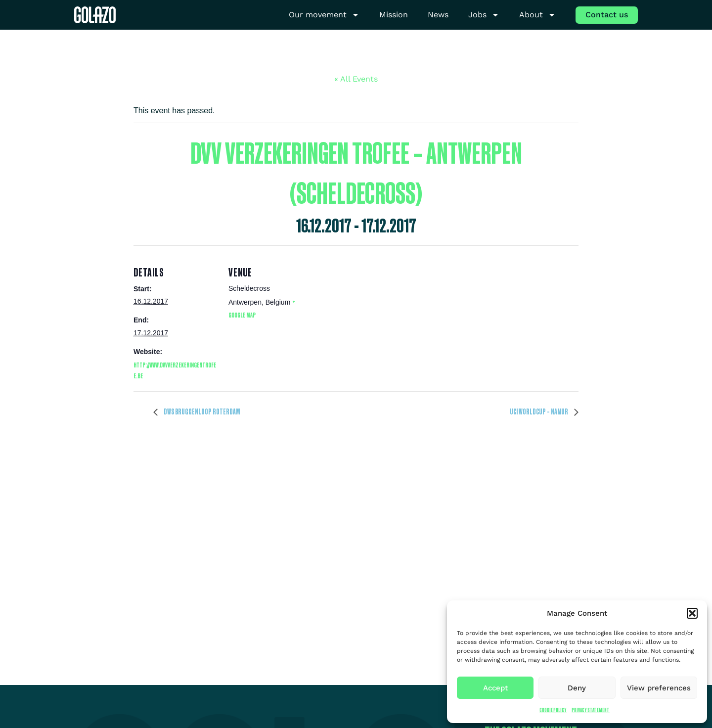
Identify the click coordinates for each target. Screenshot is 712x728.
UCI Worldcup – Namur (539, 411)
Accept (495, 688)
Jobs (484, 15)
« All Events (356, 79)
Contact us (607, 15)
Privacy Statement (591, 710)
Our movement (324, 15)
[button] (692, 613)
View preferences (659, 688)
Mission (394, 15)
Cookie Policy (553, 710)
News (438, 15)
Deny (577, 688)
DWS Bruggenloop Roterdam (201, 411)
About (537, 15)
